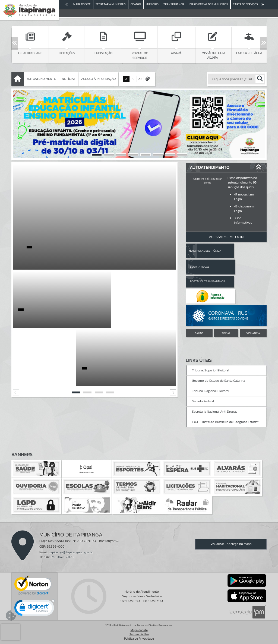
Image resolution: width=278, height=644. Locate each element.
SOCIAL (226, 304)
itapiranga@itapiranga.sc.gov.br (71, 552)
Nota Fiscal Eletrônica (205, 251)
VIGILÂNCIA (253, 304)
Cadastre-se (201, 179)
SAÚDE (199, 304)
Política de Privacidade (139, 639)
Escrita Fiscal (240, 251)
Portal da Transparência (201, 267)
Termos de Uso (139, 634)
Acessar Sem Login (226, 237)
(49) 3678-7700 (62, 557)
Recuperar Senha (213, 181)
